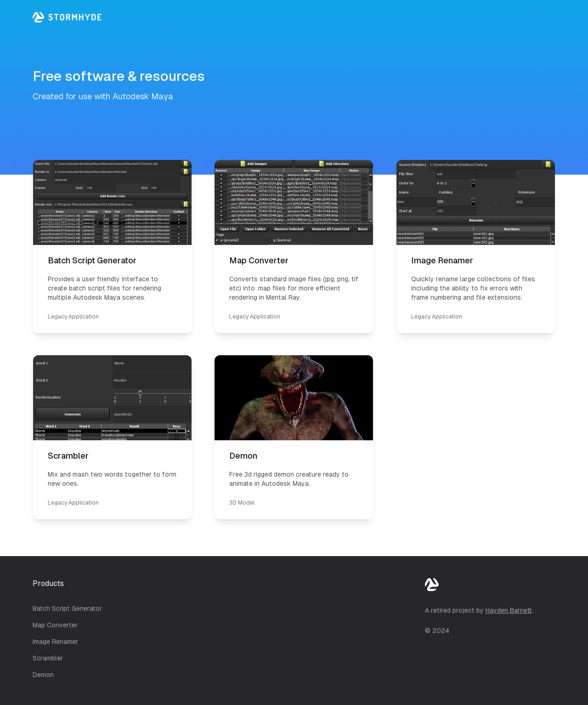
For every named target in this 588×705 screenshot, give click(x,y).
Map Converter (55, 625)
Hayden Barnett (509, 610)
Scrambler (48, 658)
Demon (43, 675)
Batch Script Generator (67, 608)
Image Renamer (55, 642)
